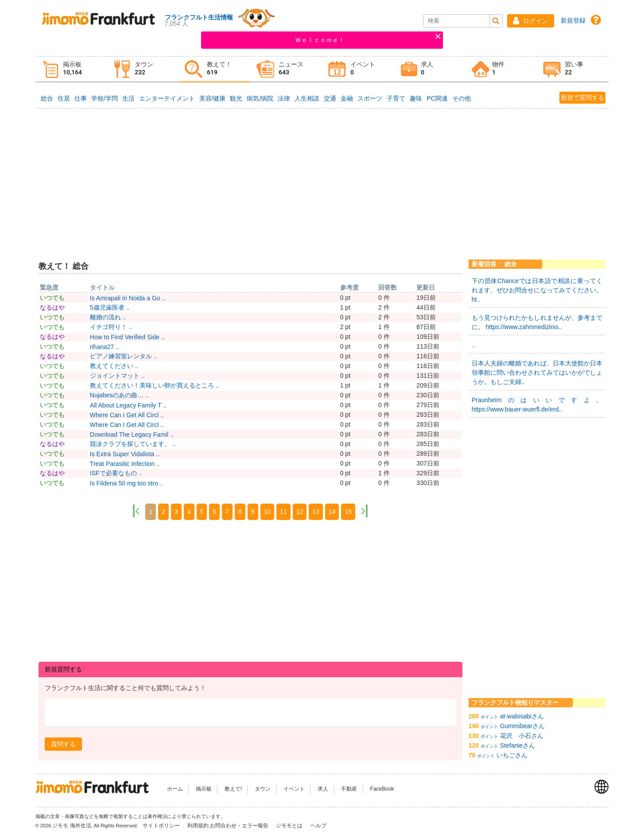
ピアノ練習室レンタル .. (124, 356)
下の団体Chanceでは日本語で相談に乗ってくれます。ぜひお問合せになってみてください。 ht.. (537, 290)
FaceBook (382, 789)
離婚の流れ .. (108, 317)
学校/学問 (105, 98)
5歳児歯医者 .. (110, 307)
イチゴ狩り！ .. (111, 327)
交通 (330, 98)
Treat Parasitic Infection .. (125, 464)
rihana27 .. (105, 347)
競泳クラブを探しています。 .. (133, 444)
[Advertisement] (322, 177)
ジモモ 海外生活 (72, 826)
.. (473, 345)
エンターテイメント (167, 98)
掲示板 (204, 789)
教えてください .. (114, 366)
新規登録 (573, 20)
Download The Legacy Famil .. (132, 435)
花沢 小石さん (522, 736)
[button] (531, 21)
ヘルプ (318, 826)
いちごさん (512, 755)
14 (332, 512)
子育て (396, 98)
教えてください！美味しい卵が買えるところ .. (155, 385)
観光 (236, 98)
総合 (47, 98)
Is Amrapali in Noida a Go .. (128, 298)
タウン (263, 789)
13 (316, 512)
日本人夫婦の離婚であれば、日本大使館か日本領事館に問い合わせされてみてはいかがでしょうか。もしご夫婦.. (537, 372)
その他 (462, 98)
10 (268, 512)
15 (348, 512)
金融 (347, 98)
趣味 (416, 98)
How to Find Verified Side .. (127, 337)
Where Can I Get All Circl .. (127, 415)
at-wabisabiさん (522, 716)
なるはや (52, 307)
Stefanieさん (518, 745)
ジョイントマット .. (117, 376)
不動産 (349, 789)
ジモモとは (290, 826)
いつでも (52, 298)
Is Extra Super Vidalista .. (125, 454)
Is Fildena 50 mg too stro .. (127, 483)
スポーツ (370, 98)
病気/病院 (260, 98)
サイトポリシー (162, 826)
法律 (284, 98)
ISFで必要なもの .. (116, 473)
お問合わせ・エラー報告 (240, 826)
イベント (294, 789)
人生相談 (307, 98)
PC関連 (437, 98)
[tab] (71, 69)
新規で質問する (582, 97)
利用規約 (198, 826)
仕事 (81, 98)
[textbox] (250, 713)
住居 (64, 98)
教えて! (233, 789)
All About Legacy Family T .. (128, 405)
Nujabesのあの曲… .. (119, 395)
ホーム (175, 789)
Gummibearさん (522, 726)
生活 (128, 98)
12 (300, 512)
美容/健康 (213, 98)
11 (283, 512)
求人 (323, 789)
